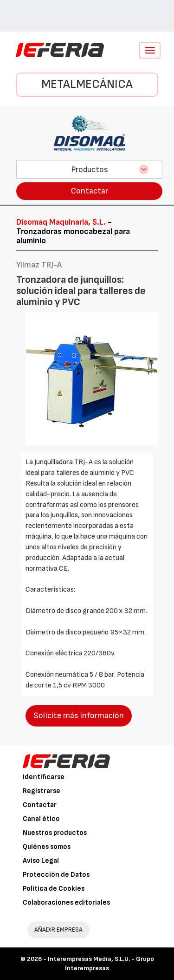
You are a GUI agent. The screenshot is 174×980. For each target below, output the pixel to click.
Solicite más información (79, 716)
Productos (90, 170)
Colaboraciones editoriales (66, 903)
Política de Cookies (54, 889)
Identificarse (44, 777)
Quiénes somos (47, 847)
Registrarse (42, 791)
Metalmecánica (87, 84)
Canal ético (41, 819)
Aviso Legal (41, 861)
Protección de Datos (56, 875)
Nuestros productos (55, 833)
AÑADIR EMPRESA (58, 930)
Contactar (90, 191)
